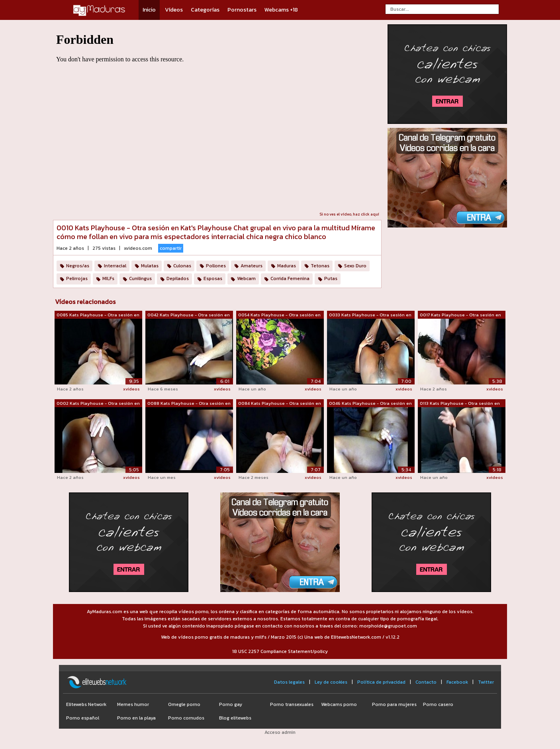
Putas (331, 278)
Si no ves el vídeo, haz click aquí (349, 214)
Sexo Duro (355, 266)
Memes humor (133, 704)
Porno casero (438, 704)
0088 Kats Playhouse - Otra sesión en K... (189, 404)
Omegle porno (184, 704)
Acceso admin (280, 732)
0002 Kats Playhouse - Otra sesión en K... (98, 404)
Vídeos (174, 10)
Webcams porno (339, 704)
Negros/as (78, 266)
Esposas (213, 278)
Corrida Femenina (290, 278)
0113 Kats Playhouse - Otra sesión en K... (460, 404)
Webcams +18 (281, 10)
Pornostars (242, 10)
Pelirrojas (77, 278)
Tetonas (320, 266)
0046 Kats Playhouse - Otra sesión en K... (370, 404)
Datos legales (289, 682)
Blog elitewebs (235, 718)
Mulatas (150, 266)
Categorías (205, 10)
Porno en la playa (136, 718)
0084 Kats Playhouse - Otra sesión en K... (280, 404)
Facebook (457, 682)
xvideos (131, 389)
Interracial (115, 266)
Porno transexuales (292, 704)
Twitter (486, 682)
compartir (171, 248)
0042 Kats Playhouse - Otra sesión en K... (189, 315)
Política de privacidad (381, 682)
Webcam (246, 278)
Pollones (216, 266)
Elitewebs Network (86, 704)
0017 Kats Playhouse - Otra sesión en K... (460, 315)
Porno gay (231, 704)
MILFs (108, 278)
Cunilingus (140, 278)
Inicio (149, 10)
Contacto (426, 682)
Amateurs (252, 266)
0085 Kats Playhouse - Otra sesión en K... (98, 315)
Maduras (287, 266)
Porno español (83, 718)
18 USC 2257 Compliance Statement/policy (280, 651)
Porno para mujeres (394, 704)
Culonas (182, 266)
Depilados (178, 278)
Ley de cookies (331, 682)
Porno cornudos (186, 718)
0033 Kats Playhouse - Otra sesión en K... (370, 315)
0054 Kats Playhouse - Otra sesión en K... (279, 315)
